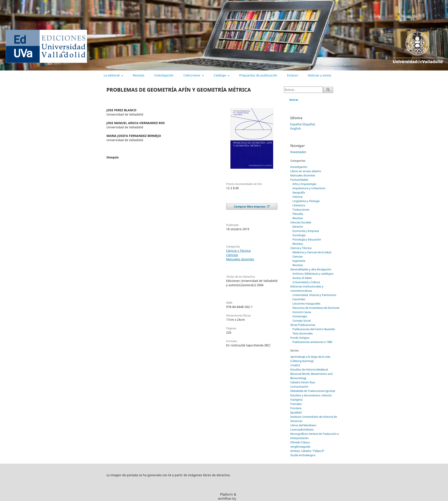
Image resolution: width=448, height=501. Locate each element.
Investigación (164, 75)
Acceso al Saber (302, 278)
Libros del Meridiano (303, 425)
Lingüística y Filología (306, 201)
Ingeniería (299, 261)
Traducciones (301, 209)
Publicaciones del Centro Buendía (314, 329)
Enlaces (293, 75)
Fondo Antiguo (300, 338)
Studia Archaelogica (303, 455)
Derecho (298, 227)
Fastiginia (296, 400)
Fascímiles (299, 299)
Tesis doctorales (303, 333)
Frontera (296, 408)
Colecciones (192, 75)
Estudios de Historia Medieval (309, 369)
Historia (297, 197)
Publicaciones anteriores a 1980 (312, 342)
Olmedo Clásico (300, 442)
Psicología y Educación (307, 239)
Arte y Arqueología (304, 184)
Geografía (299, 192)
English (296, 128)
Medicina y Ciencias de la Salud (312, 252)
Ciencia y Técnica (238, 251)
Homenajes (300, 316)
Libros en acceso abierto (306, 171)
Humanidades (299, 180)
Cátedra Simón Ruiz (303, 382)
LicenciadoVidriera (302, 429)
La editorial (112, 75)
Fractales (296, 404)
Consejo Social (301, 321)
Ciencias (232, 255)
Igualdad (296, 412)
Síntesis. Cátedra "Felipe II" (307, 451)
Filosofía (298, 214)
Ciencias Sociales (301, 222)
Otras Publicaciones (303, 325)
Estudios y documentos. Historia (311, 395)
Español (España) (303, 124)
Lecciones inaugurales (306, 303)
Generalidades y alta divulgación (311, 269)
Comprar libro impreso (250, 207)
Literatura (299, 205)
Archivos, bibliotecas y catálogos (313, 274)
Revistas (139, 75)
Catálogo (220, 75)
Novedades (298, 152)
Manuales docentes (240, 259)
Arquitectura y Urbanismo (309, 188)
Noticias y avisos (320, 75)
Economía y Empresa (306, 231)
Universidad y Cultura (306, 282)
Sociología (299, 235)
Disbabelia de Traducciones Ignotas (313, 391)
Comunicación (299, 387)
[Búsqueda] (303, 90)
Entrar (294, 100)
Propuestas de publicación (258, 75)
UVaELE (295, 365)
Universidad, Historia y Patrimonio (314, 295)
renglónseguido (300, 447)
